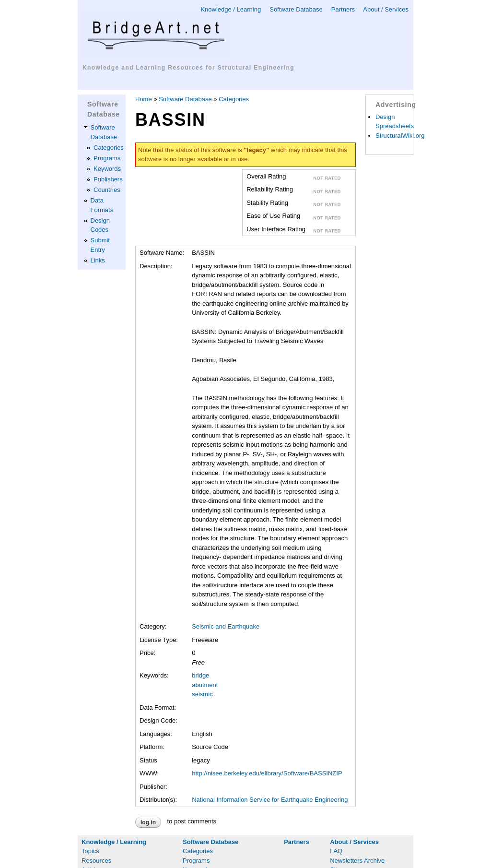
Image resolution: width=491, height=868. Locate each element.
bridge (200, 675)
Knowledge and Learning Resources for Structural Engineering (188, 68)
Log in (148, 822)
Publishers (108, 179)
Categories (109, 148)
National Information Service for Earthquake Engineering (270, 800)
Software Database (296, 9)
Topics (90, 851)
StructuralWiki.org (400, 136)
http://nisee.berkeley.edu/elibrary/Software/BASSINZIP (267, 773)
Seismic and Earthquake (226, 626)
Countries (107, 190)
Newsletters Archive (357, 861)
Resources (96, 861)
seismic (202, 694)
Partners (343, 9)
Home (144, 99)
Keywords (107, 169)
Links (98, 260)
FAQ (336, 851)
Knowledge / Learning (231, 9)
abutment (205, 685)
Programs (107, 158)
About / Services (386, 9)
